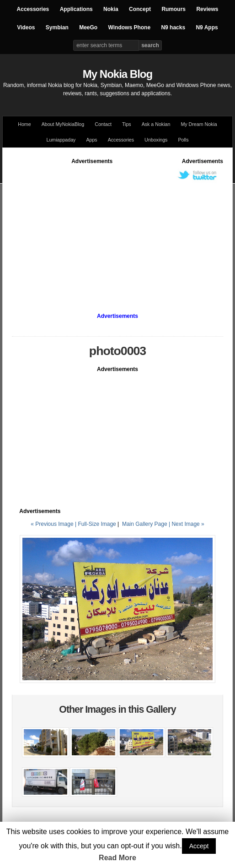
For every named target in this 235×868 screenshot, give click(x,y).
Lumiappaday (61, 140)
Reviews (207, 9)
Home (24, 124)
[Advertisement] (117, 229)
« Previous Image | (54, 524)
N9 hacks (173, 27)
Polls (183, 140)
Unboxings (156, 140)
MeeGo (88, 27)
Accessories (33, 9)
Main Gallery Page (145, 524)
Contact (103, 124)
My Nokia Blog (117, 74)
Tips (127, 124)
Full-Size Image (97, 524)
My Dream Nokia (199, 124)
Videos (26, 27)
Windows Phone (130, 27)
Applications (76, 9)
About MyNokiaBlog (63, 124)
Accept (199, 846)
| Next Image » (187, 524)
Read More (117, 858)
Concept (140, 9)
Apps (91, 140)
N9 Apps (207, 27)
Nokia (111, 9)
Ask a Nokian (156, 124)
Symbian (57, 27)
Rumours (174, 9)
